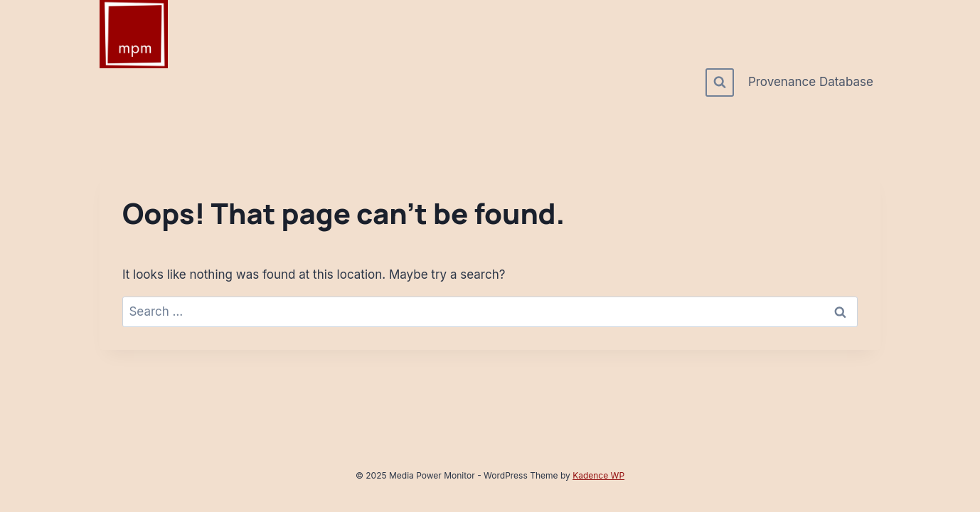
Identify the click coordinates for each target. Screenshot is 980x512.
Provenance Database (811, 82)
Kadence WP (598, 475)
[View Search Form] (720, 82)
